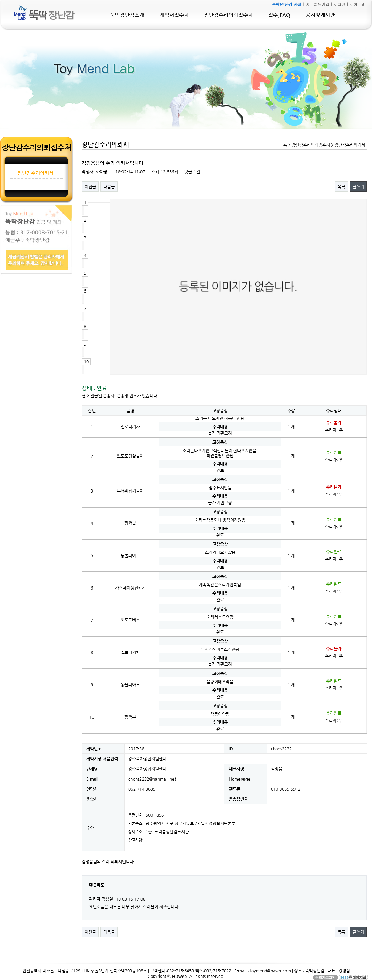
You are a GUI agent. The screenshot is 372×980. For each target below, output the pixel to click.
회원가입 (322, 4)
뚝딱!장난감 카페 (286, 4)
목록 (341, 187)
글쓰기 (358, 187)
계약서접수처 (174, 15)
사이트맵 (357, 4)
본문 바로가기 (0, 0)
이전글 (90, 187)
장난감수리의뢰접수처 (228, 15)
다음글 (109, 187)
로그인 (339, 4)
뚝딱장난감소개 (127, 15)
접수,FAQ (279, 15)
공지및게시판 (320, 15)
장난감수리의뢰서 (35, 173)
